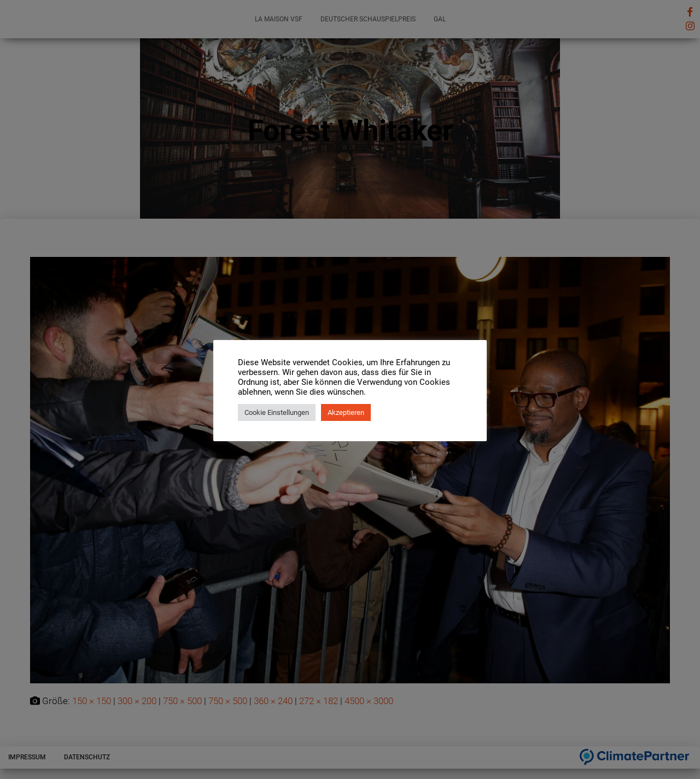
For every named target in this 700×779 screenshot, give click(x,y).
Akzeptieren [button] (346, 412)
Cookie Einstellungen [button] (277, 412)
